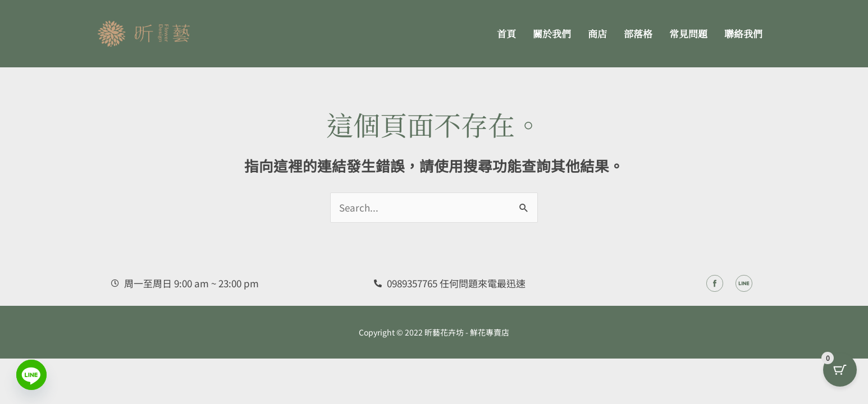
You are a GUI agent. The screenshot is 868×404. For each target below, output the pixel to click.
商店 (597, 33)
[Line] (31, 375)
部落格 (638, 33)
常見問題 (688, 33)
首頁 (506, 33)
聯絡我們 (743, 33)
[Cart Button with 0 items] (840, 376)
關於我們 (552, 33)
